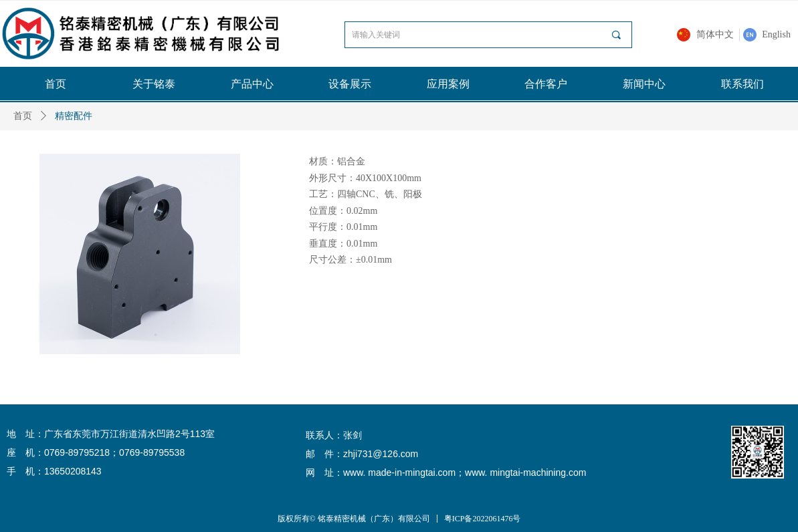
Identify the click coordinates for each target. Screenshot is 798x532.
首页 (23, 116)
